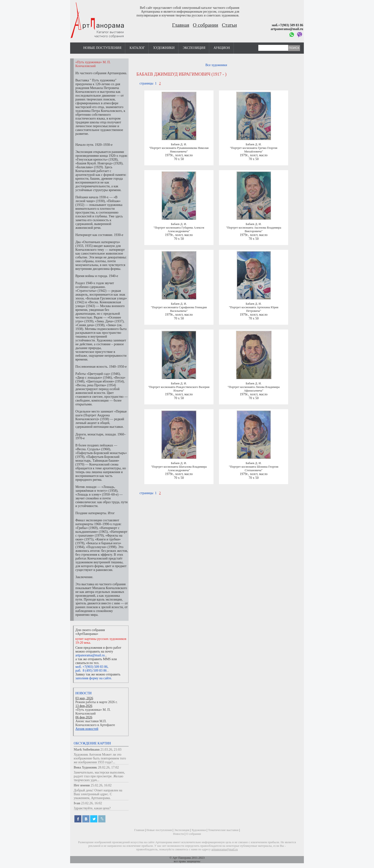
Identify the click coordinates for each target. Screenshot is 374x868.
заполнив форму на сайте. (94, 678)
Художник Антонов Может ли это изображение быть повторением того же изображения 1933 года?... (100, 758)
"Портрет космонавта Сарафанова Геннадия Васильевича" (179, 309)
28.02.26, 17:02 (108, 767)
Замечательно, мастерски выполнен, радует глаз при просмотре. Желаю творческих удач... (99, 776)
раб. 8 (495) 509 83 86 (91, 671)
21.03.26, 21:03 (111, 750)
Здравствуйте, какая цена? (92, 808)
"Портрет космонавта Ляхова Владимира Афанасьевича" (254, 389)
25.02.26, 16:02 (101, 785)
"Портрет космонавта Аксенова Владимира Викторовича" (254, 229)
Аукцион (222, 48)
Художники (164, 48)
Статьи (229, 25)
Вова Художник (85, 767)
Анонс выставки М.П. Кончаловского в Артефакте (95, 723)
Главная (181, 25)
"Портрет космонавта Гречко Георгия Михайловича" (254, 150)
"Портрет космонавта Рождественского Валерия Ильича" (179, 389)
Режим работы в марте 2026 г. (96, 702)
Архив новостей (87, 729)
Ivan (77, 803)
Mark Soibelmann (87, 750)
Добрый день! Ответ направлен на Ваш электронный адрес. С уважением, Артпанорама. (98, 794)
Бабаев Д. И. (179, 144)
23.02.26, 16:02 (92, 803)
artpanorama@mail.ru (90, 655)
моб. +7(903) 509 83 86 (91, 667)
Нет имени (82, 785)
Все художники (216, 65)
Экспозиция (194, 48)
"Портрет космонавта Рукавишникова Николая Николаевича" (179, 150)
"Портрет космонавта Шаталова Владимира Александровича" (179, 468)
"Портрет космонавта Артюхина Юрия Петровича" (254, 309)
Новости (83, 693)
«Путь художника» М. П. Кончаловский (93, 712)
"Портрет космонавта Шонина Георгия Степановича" (254, 468)
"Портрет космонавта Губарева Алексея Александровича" (179, 229)
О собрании (206, 25)
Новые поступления (102, 48)
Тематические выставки (223, 830)
